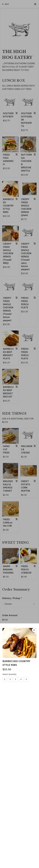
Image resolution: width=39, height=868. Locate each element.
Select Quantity (9, 674)
